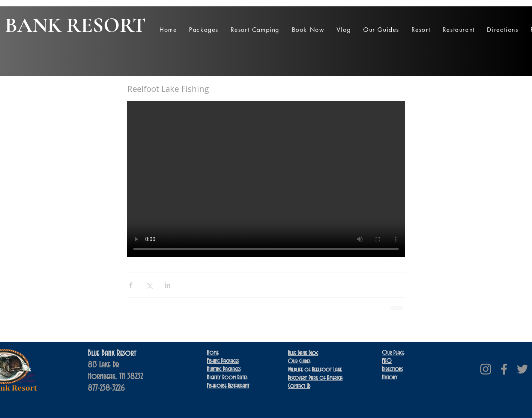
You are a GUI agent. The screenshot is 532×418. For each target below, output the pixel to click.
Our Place (393, 353)
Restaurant (228, 386)
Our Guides (299, 361)
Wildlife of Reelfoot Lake (315, 370)
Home (213, 353)
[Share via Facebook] (131, 285)
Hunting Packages (224, 369)
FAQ (387, 361)
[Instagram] (486, 369)
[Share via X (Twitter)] (149, 285)
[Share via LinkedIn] (168, 285)
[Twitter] (522, 369)
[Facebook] (504, 369)
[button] (204, 30)
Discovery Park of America (315, 378)
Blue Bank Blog (303, 353)
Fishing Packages (223, 361)
